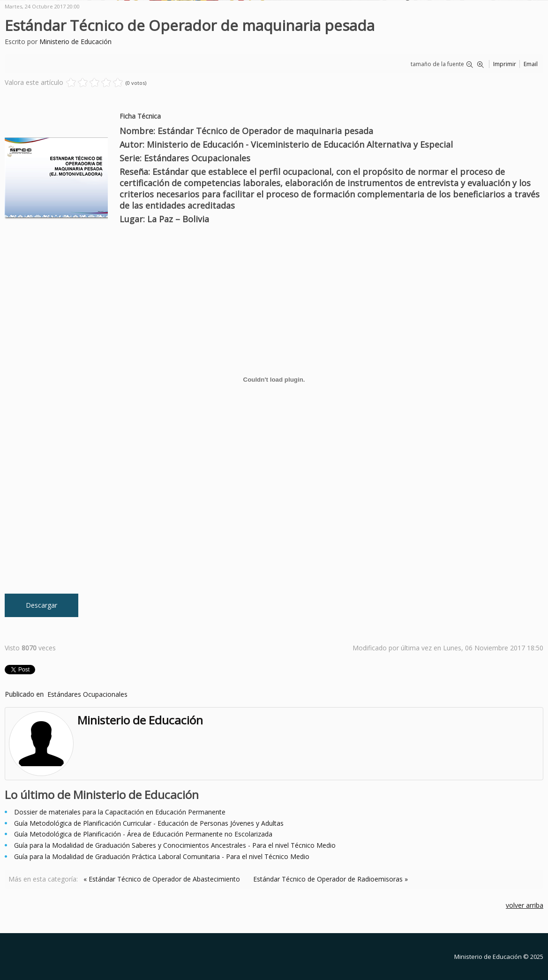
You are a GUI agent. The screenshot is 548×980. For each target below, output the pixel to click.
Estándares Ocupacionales (87, 694)
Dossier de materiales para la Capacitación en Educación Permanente (120, 812)
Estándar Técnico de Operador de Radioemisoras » (330, 879)
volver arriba (525, 905)
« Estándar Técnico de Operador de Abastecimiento (162, 879)
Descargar (41, 605)
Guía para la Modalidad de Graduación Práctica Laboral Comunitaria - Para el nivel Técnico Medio (162, 856)
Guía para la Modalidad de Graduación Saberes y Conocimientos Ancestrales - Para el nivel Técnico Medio (175, 845)
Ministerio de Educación (75, 41)
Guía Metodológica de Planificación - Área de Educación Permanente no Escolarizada (143, 834)
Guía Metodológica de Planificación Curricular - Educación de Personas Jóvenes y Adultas (149, 823)
